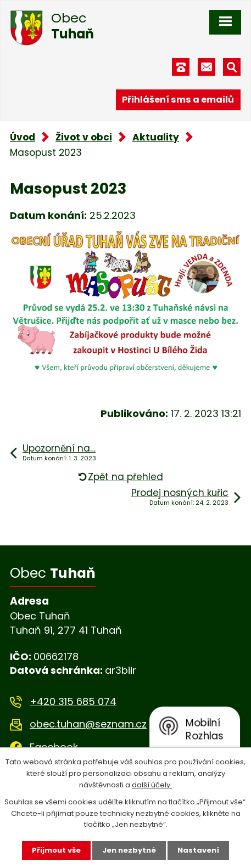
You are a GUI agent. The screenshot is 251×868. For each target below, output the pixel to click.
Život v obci (84, 137)
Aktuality (156, 137)
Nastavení (198, 850)
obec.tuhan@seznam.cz (88, 724)
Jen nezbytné (129, 850)
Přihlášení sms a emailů (178, 100)
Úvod (23, 137)
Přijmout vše (56, 850)
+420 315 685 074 (73, 701)
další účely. (152, 785)
